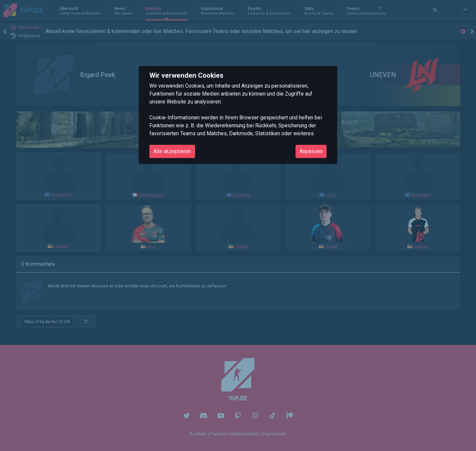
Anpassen (311, 151)
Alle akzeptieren (172, 151)
